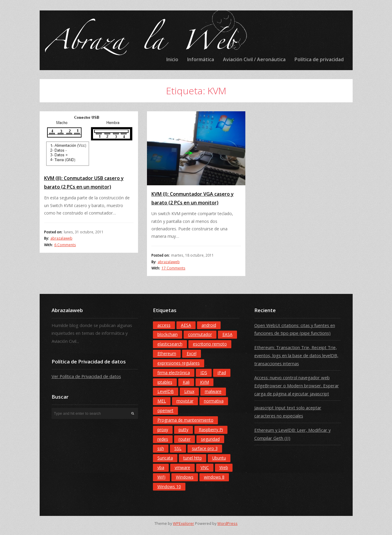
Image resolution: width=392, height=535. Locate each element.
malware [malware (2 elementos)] (213, 391)
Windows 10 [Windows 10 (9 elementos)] (169, 487)
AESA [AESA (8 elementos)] (186, 325)
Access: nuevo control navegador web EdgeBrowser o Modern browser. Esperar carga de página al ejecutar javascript (297, 385)
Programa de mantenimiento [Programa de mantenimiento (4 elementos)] (185, 420)
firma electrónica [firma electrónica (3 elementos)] (174, 373)
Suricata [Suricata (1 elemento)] (165, 458)
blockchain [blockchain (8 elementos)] (168, 334)
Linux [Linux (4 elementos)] (189, 391)
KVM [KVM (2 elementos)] (204, 382)
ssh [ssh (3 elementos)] (161, 448)
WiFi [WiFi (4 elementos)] (161, 477)
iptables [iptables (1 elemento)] (165, 382)
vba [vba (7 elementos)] (161, 467)
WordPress (227, 524)
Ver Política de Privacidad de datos (86, 376)
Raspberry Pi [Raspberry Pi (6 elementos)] (211, 430)
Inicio (172, 59)
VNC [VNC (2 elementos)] (205, 467)
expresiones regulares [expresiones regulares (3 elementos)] (179, 363)
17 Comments (173, 268)
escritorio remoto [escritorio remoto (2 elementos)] (210, 344)
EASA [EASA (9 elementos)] (227, 334)
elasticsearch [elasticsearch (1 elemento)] (170, 344)
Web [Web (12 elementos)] (224, 467)
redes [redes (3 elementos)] (163, 439)
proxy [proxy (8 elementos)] (163, 430)
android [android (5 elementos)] (209, 325)
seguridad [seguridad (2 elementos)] (210, 439)
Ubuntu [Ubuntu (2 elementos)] (219, 458)
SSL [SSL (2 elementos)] (178, 448)
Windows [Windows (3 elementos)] (185, 477)
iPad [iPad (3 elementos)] (222, 373)
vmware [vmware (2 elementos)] (182, 467)
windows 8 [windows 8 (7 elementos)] (214, 477)
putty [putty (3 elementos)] (183, 430)
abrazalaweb (61, 238)
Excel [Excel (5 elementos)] (192, 353)
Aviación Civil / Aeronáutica (254, 59)
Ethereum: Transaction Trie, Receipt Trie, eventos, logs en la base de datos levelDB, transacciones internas (296, 355)
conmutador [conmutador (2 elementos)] (200, 334)
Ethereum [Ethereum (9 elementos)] (167, 353)
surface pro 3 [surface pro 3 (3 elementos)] (205, 448)
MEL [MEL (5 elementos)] (162, 401)
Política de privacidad (319, 59)
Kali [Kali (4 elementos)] (186, 382)
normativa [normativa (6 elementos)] (214, 401)
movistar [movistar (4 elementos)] (185, 401)
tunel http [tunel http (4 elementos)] (193, 458)
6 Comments (65, 245)
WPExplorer (183, 524)
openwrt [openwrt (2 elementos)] (165, 410)
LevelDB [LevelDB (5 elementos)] (166, 391)
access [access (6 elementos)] (164, 325)
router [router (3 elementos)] (185, 439)
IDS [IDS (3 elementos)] (204, 373)
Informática (201, 59)
